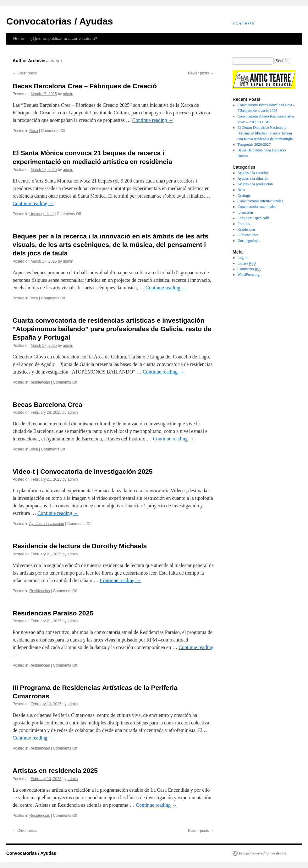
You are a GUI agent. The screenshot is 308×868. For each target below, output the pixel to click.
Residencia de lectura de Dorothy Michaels (80, 546)
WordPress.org (249, 275)
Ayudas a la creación (47, 524)
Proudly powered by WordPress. (263, 853)
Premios (244, 224)
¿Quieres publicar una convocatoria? (64, 38)
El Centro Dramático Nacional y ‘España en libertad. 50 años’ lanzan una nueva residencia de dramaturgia (265, 133)
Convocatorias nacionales (257, 207)
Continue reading (153, 120)
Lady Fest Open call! (253, 218)
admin (56, 60)
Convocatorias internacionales (260, 201)
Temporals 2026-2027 (254, 145)
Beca (33, 131)
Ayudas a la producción (255, 184)
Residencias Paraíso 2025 (53, 613)
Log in (243, 258)
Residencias (39, 382)
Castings (244, 195)
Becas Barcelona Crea (47, 404)
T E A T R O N (243, 23)
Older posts (25, 73)
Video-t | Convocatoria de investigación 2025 (82, 471)
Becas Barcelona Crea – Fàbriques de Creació (85, 86)
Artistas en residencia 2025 (55, 770)
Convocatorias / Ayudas (60, 21)
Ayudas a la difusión (253, 178)
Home (19, 38)
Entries (247, 263)
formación (245, 212)
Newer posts (201, 73)
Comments (250, 269)
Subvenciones (248, 235)
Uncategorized (41, 214)
